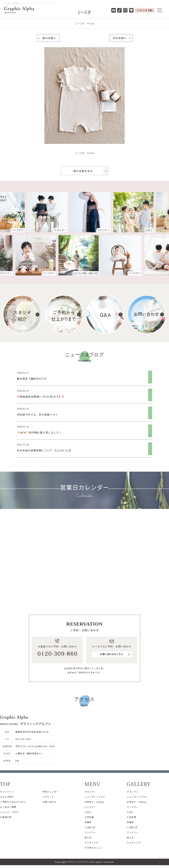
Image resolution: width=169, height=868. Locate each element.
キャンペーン (7, 792)
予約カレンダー (50, 792)
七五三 (88, 812)
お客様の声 (6, 817)
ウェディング (91, 843)
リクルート (48, 797)
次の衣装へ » (121, 38)
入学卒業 (89, 817)
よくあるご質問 (8, 807)
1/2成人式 (90, 827)
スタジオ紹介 (7, 797)
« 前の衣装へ (48, 38)
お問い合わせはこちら (112, 654)
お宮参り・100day (94, 802)
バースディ (90, 807)
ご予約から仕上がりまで (13, 802)
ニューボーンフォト (95, 797)
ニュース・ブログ (9, 812)
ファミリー (90, 832)
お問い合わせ (49, 802)
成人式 (88, 837)
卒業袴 (88, 822)
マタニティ (90, 792)
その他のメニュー (94, 848)
